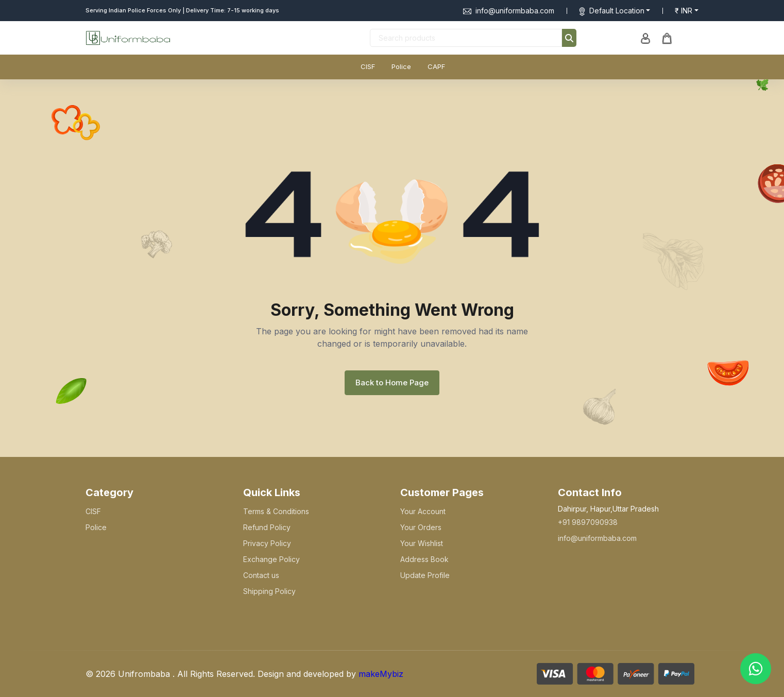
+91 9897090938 (588, 522)
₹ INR (684, 11)
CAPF (436, 66)
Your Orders (421, 527)
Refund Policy (267, 527)
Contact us (261, 575)
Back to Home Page (392, 382)
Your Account (423, 511)
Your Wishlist (422, 543)
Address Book (424, 559)
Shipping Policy (269, 591)
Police (401, 66)
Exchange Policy (271, 559)
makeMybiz (381, 674)
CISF (368, 66)
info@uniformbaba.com (509, 11)
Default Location (617, 11)
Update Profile (425, 575)
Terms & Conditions (276, 511)
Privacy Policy (267, 543)
